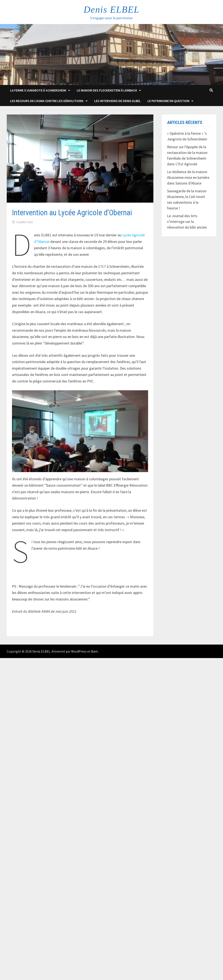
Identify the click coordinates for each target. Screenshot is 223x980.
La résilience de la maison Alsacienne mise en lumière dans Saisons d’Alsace (188, 177)
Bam (94, 651)
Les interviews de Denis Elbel (117, 101)
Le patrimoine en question (168, 101)
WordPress (79, 651)
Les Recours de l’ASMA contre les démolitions (47, 101)
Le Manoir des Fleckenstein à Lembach (107, 90)
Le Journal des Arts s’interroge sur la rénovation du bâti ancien (187, 221)
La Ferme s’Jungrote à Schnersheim (38, 90)
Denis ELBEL (111, 10)
